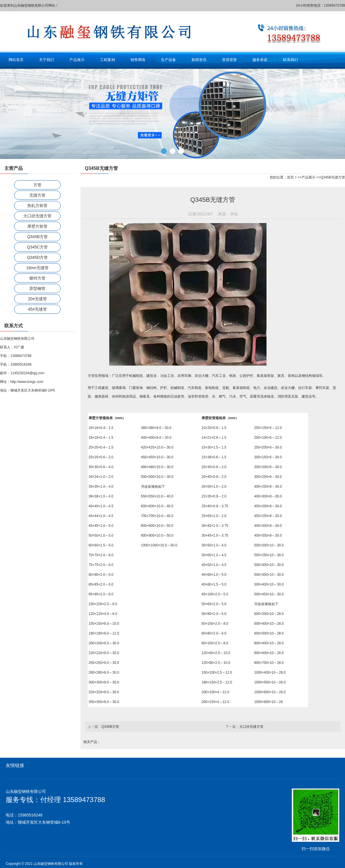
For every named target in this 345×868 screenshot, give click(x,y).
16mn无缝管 (37, 268)
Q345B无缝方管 (333, 177)
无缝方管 (37, 195)
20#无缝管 (37, 299)
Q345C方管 (37, 247)
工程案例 (108, 60)
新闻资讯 (199, 60)
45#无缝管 (37, 309)
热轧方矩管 (37, 206)
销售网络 (138, 60)
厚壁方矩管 (37, 226)
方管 (37, 185)
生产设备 (168, 60)
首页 (290, 177)
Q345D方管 (37, 257)
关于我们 (47, 60)
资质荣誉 (229, 60)
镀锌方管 (37, 278)
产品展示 (77, 60)
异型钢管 (37, 288)
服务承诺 (260, 60)
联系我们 (290, 60)
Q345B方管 (37, 237)
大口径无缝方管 (37, 216)
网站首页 (16, 60)
